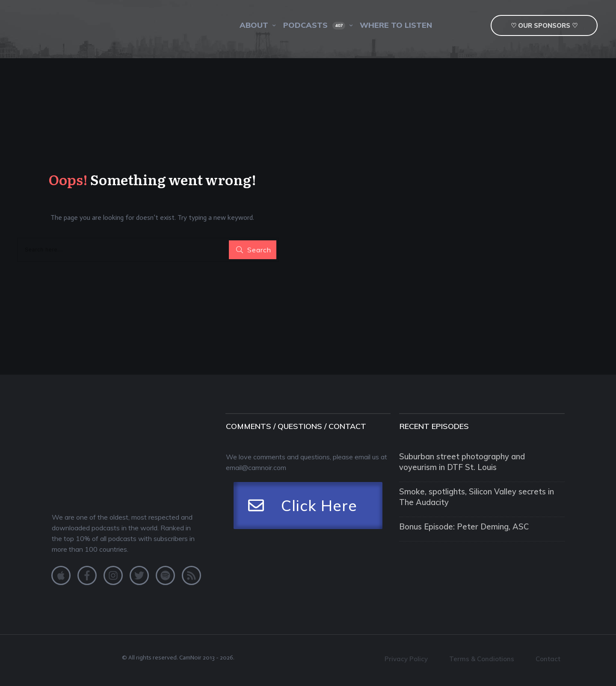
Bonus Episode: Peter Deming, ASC (453, 517)
